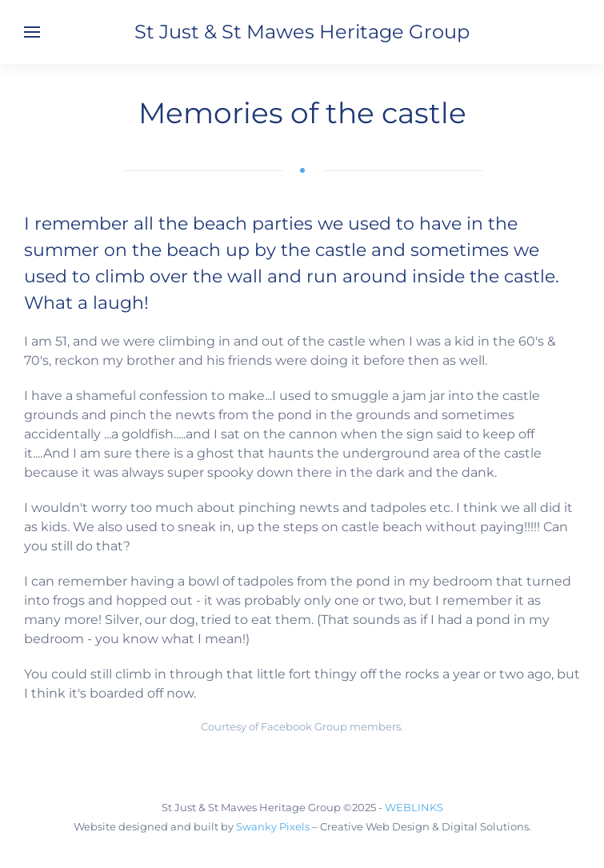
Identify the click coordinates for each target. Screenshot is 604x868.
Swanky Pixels (273, 826)
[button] (32, 32)
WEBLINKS (414, 807)
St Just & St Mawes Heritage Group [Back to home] (302, 32)
